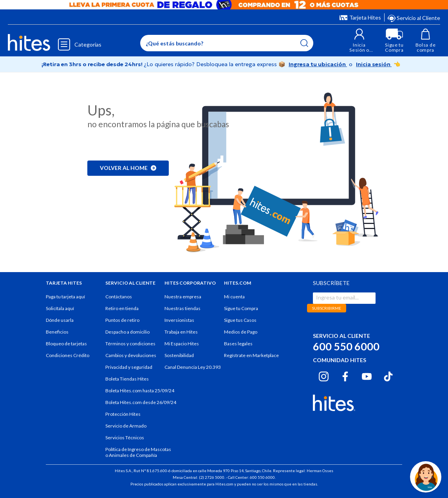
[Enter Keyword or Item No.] (227, 43)
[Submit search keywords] (304, 43)
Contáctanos (119, 297)
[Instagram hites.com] (324, 375)
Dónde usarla (60, 320)
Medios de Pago (241, 332)
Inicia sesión (374, 64)
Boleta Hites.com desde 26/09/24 (141, 402)
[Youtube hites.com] (367, 375)
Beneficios (57, 332)
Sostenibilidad (179, 355)
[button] (359, 41)
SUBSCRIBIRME (327, 308)
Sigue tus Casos (240, 320)
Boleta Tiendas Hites (127, 379)
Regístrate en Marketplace (251, 355)
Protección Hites (123, 414)
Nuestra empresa (183, 297)
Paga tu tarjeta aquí (65, 297)
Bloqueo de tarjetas (66, 344)
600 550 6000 (346, 346)
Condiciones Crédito (68, 355)
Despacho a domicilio (127, 332)
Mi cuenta (234, 297)
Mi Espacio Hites (182, 344)
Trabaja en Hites (181, 332)
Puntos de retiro (122, 320)
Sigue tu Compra (241, 308)
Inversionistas (179, 320)
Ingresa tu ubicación (318, 64)
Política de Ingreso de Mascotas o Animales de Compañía (138, 452)
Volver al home (128, 168)
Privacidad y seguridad (129, 367)
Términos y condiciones (130, 344)
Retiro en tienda (122, 308)
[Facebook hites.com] (345, 375)
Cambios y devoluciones (131, 355)
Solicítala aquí (60, 308)
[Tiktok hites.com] (388, 375)
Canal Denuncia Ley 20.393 (193, 367)
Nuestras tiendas (182, 308)
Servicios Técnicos (125, 438)
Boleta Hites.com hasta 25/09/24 (140, 391)
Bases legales (238, 344)
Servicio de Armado (126, 426)
